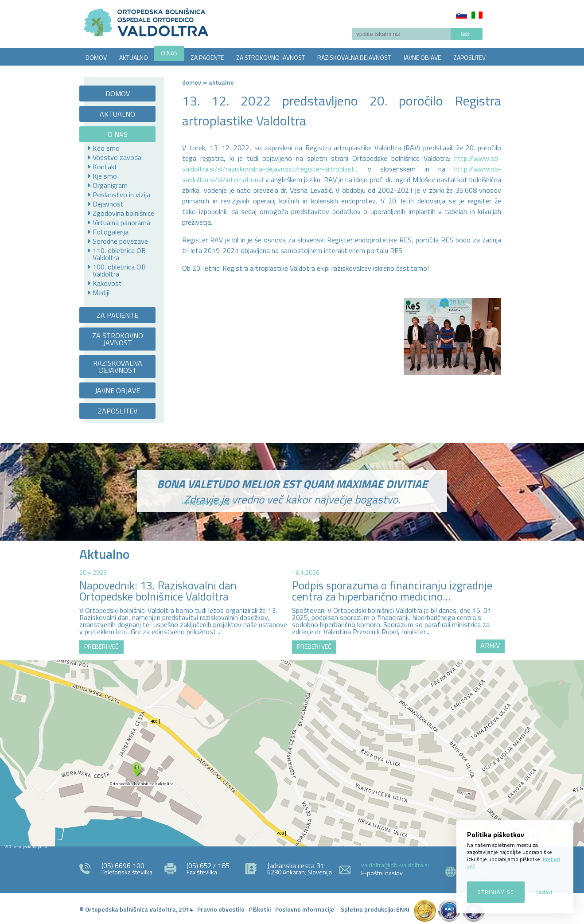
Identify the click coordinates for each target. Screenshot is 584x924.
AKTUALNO (134, 57)
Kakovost (107, 283)
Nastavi (544, 892)
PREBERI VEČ (101, 646)
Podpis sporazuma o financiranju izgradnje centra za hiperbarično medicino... (392, 591)
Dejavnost (108, 204)
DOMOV (96, 57)
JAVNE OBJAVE (422, 57)
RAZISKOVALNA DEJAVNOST (354, 57)
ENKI (403, 909)
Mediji (101, 292)
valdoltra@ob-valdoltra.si (395, 865)
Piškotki (260, 909)
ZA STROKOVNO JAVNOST (271, 57)
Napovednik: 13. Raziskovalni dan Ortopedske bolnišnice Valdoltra (158, 591)
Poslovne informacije (305, 909)
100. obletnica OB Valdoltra (119, 270)
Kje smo (105, 176)
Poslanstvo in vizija (121, 195)
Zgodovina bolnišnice (123, 213)
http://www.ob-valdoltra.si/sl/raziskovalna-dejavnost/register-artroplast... (342, 164)
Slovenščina (461, 15)
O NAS (169, 53)
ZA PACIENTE (207, 57)
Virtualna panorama (121, 222)
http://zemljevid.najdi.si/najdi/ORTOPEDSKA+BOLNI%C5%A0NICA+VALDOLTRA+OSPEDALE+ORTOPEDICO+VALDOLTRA (292, 753)
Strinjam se (496, 892)
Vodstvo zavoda (117, 157)
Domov (192, 82)
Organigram (110, 185)
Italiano (477, 15)
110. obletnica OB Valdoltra (119, 254)
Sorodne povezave (120, 241)
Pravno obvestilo (221, 909)
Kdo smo (106, 148)
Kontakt (105, 167)
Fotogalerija (111, 232)
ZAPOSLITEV (469, 57)
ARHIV (490, 645)
